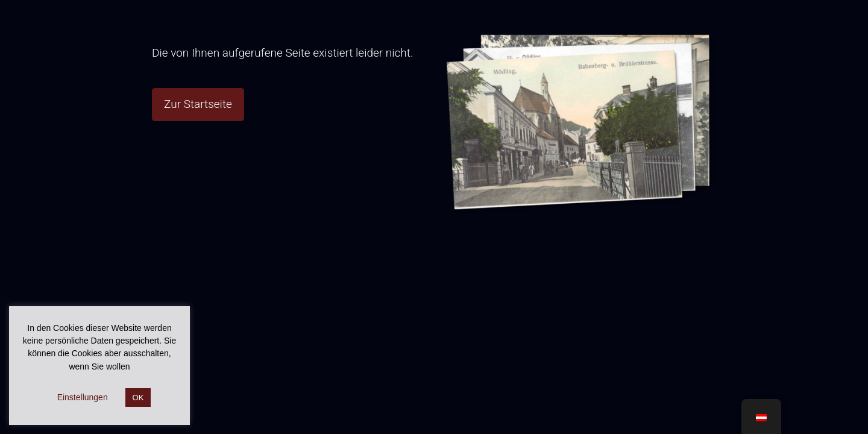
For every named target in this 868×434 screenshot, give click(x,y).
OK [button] (138, 398)
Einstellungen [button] (83, 397)
